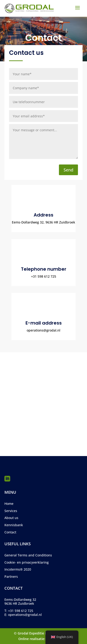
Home (9, 504)
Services (11, 511)
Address (43, 215)
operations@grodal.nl (25, 615)
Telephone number (44, 269)
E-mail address (44, 323)
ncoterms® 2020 (18, 569)
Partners (11, 577)
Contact (10, 532)
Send (68, 170)
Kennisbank (14, 525)
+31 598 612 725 (21, 611)
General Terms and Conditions (28, 555)
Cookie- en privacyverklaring (27, 562)
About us (11, 518)
